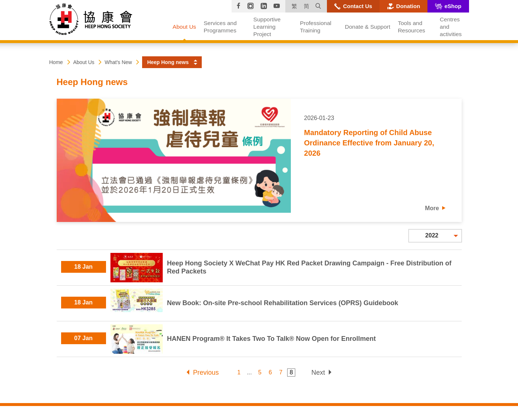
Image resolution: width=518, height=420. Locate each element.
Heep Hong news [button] (168, 62)
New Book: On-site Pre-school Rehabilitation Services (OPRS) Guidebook (283, 303)
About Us (84, 62)
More (432, 208)
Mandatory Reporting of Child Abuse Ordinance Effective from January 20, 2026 (369, 143)
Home (56, 62)
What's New (118, 62)
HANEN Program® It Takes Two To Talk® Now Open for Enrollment (272, 339)
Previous (206, 373)
